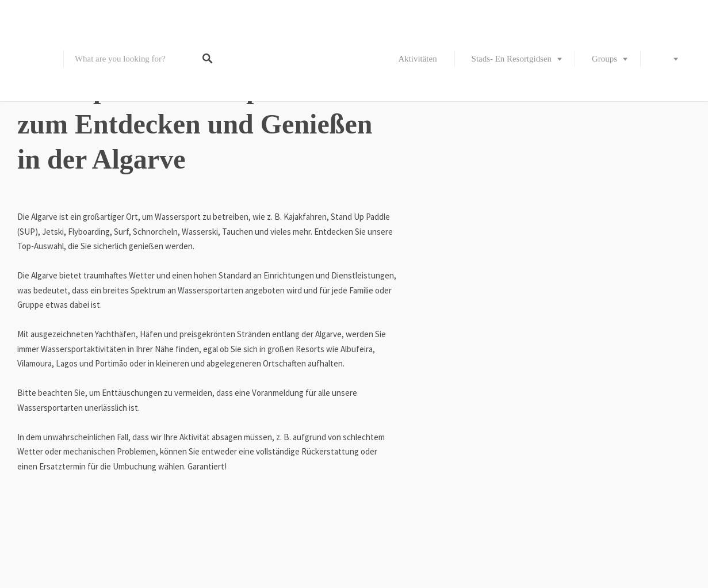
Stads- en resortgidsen (512, 59)
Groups (604, 59)
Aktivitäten (417, 59)
